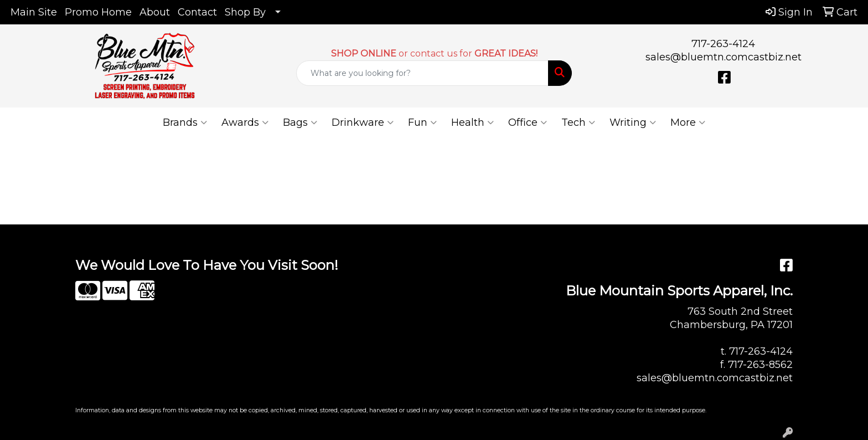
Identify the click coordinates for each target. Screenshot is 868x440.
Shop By (245, 12)
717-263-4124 (723, 44)
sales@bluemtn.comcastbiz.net (724, 57)
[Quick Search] (423, 73)
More (688, 122)
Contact (197, 12)
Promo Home (98, 12)
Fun (422, 122)
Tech (578, 122)
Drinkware (363, 122)
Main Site (34, 12)
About (155, 12)
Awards (245, 122)
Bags (300, 122)
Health (472, 122)
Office (528, 122)
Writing (633, 122)
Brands (185, 122)
